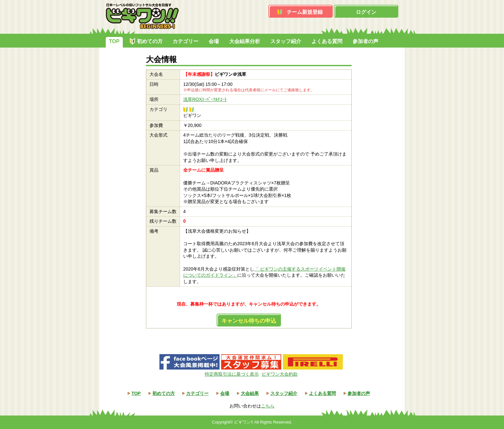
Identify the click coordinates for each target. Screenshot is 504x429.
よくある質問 (327, 41)
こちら (268, 406)
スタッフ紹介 (286, 41)
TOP (114, 41)
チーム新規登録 (305, 12)
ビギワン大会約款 (280, 374)
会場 (214, 41)
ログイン (366, 12)
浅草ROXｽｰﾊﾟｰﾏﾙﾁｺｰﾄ (205, 99)
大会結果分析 (245, 41)
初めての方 (150, 41)
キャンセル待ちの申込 (249, 321)
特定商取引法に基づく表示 (232, 374)
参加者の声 (365, 41)
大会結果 (250, 393)
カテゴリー (185, 41)
